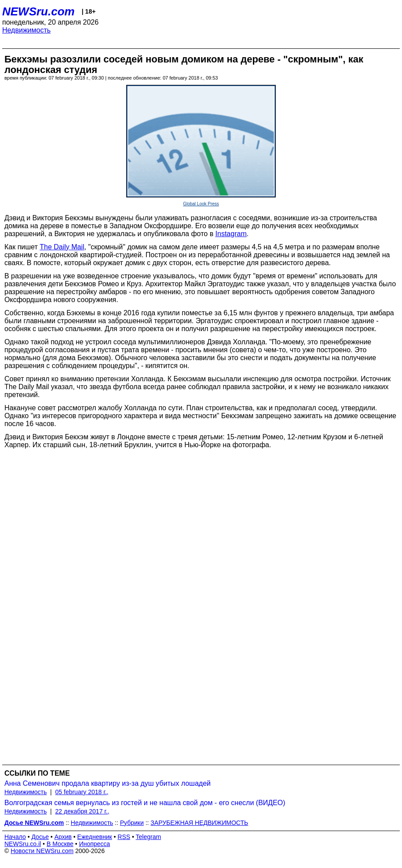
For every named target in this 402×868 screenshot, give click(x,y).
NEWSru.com (38, 11)
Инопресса (95, 844)
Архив (63, 837)
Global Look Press (201, 204)
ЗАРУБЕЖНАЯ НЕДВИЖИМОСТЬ (199, 823)
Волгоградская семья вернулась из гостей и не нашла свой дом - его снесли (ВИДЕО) (145, 803)
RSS (124, 837)
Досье (40, 837)
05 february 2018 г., (82, 792)
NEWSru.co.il (23, 844)
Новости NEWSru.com (42, 851)
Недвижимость (26, 30)
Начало (15, 837)
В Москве (60, 844)
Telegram (149, 837)
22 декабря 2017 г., (82, 811)
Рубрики (132, 823)
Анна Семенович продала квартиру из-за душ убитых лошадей (108, 783)
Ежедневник (95, 837)
